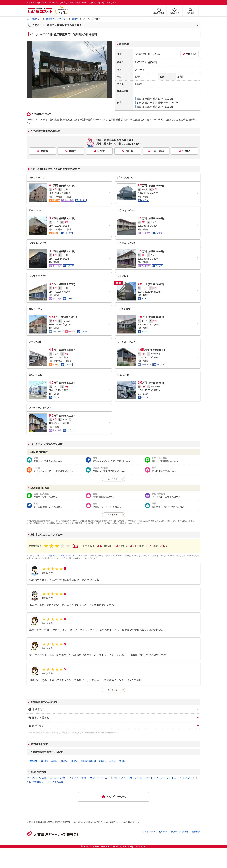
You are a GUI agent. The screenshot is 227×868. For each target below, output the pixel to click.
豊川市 (44, 151)
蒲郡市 (101, 151)
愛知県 (75, 19)
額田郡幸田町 (89, 761)
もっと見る (113, 690)
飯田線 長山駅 (144, 99)
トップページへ (116, 797)
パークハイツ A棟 (36, 778)
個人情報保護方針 (180, 832)
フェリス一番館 (77, 778)
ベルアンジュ (187, 778)
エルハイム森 (57, 778)
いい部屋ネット (34, 19)
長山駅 (129, 151)
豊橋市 (73, 151)
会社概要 (196, 832)
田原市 (113, 761)
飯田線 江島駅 (144, 107)
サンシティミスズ (100, 778)
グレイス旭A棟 (55, 782)
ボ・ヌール (136, 778)
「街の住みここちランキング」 (61, 556)
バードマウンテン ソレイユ (161, 778)
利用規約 (163, 832)
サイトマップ (149, 832)
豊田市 (123, 761)
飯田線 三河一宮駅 (147, 103)
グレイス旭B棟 (35, 782)
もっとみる (113, 479)
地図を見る (189, 54)
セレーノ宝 (120, 778)
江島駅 (186, 151)
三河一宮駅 (158, 151)
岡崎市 (75, 761)
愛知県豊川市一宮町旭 (147, 54)
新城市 (103, 761)
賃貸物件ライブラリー (57, 19)
